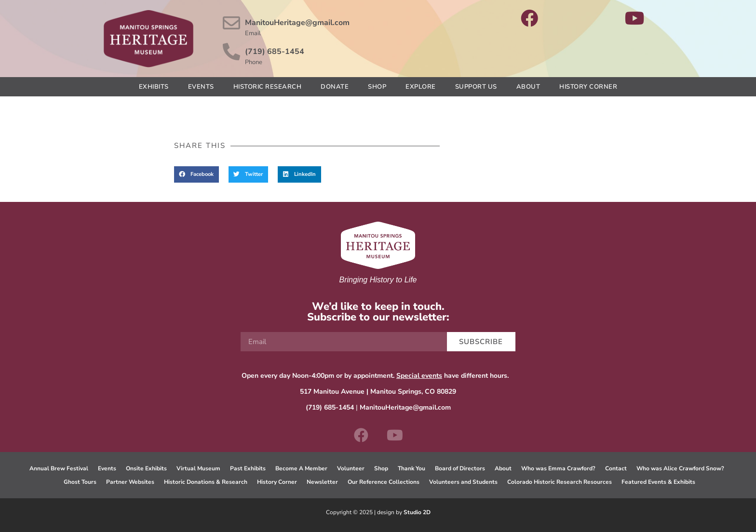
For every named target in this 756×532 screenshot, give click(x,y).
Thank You (412, 468)
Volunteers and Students (463, 482)
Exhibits (154, 87)
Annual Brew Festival (59, 468)
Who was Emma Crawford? (558, 468)
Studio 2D (417, 512)
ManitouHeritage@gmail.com (297, 23)
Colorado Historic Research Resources (560, 482)
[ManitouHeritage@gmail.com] (231, 23)
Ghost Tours (80, 482)
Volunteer (351, 468)
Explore (421, 87)
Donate (335, 87)
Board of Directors (460, 468)
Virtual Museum (198, 468)
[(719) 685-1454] (231, 52)
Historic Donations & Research (206, 482)
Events (201, 87)
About (528, 87)
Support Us (476, 87)
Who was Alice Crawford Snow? (680, 468)
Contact (616, 468)
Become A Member (301, 468)
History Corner (588, 87)
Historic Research (268, 87)
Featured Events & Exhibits (658, 482)
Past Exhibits (248, 468)
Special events (419, 376)
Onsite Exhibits (146, 468)
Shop (377, 87)
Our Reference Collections (384, 482)
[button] (196, 174)
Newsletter (322, 482)
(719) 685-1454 (275, 52)
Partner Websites (130, 482)
